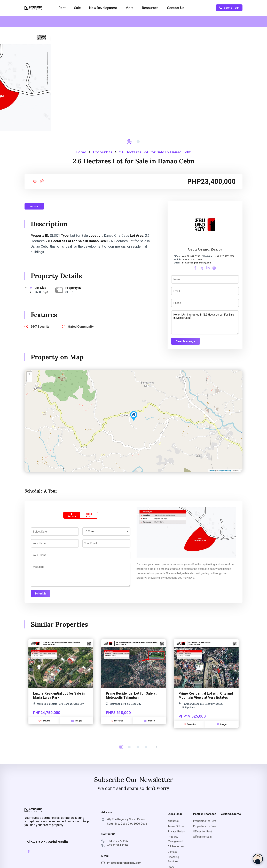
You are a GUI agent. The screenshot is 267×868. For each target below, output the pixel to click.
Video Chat (89, 515)
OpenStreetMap (225, 470)
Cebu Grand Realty (205, 249)
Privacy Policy (176, 831)
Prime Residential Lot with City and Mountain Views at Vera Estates (206, 695)
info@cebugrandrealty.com (197, 263)
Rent (62, 8)
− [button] (29, 379)
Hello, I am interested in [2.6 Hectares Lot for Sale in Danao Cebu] (205, 322)
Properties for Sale (205, 826)
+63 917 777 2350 (225, 256)
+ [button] (29, 374)
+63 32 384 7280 (191, 256)
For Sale (34, 206)
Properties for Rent (205, 821)
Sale (77, 8)
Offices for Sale (202, 837)
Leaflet (212, 470)
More (129, 8)
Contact (172, 852)
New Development (103, 8)
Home (81, 152)
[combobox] (106, 532)
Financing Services (173, 859)
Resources (150, 8)
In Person (72, 515)
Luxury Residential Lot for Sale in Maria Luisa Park (59, 695)
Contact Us (176, 8)
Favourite (44, 721)
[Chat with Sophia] (258, 859)
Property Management (175, 839)
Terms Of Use (176, 826)
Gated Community (81, 327)
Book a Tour (229, 8)
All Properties (176, 846)
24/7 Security (40, 327)
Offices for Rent (202, 831)
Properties (103, 152)
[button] (156, 747)
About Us (173, 821)
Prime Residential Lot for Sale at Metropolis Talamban (131, 695)
